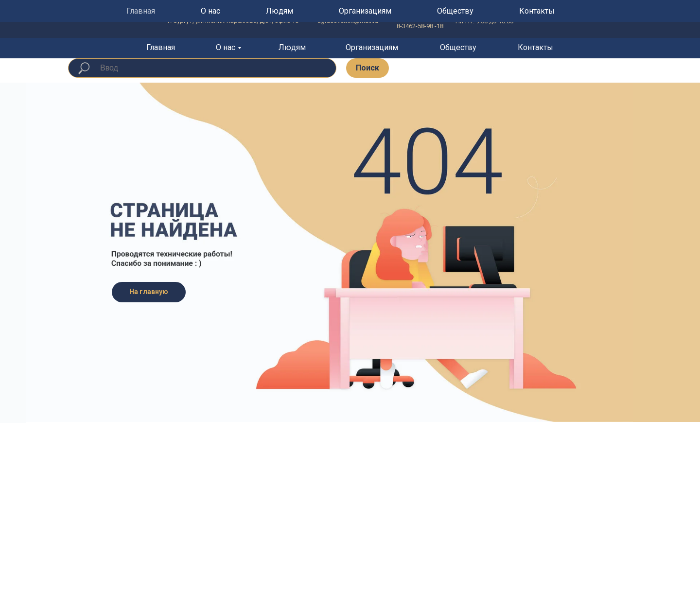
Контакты (535, 47)
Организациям (372, 47)
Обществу (458, 47)
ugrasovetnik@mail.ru (348, 21)
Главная (161, 47)
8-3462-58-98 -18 (420, 26)
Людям (292, 47)
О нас (226, 47)
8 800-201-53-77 (419, 16)
